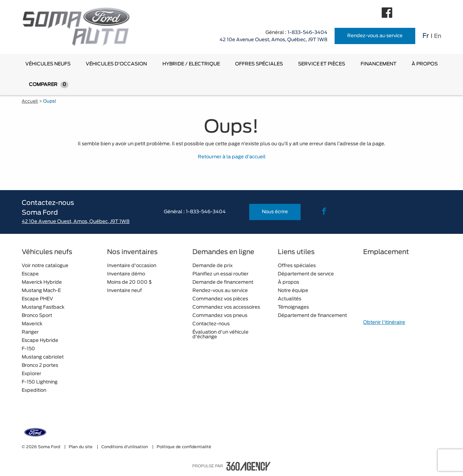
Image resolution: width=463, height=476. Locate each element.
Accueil (30, 101)
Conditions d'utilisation (125, 447)
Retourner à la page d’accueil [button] (232, 157)
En (438, 36)
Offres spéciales (259, 64)
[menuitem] (48, 64)
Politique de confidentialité (184, 447)
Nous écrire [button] (275, 212)
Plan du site (81, 447)
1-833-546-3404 (307, 33)
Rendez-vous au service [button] (375, 36)
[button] (48, 64)
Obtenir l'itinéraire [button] (384, 323)
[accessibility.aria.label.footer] (249, 466)
